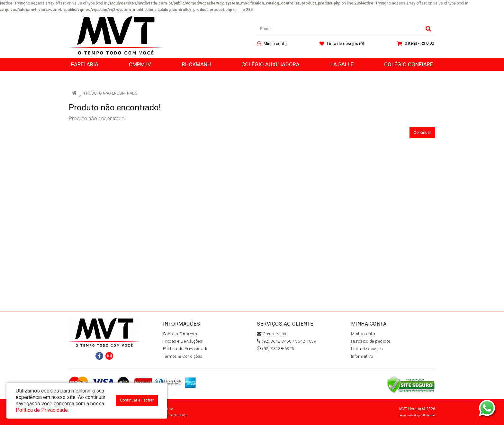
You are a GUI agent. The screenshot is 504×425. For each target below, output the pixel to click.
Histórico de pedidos (371, 341)
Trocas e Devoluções (183, 341)
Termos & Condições (183, 356)
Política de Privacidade (186, 349)
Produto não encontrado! (111, 93)
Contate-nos (272, 334)
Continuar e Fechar (137, 400)
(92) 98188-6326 (275, 349)
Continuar (422, 133)
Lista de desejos (367, 349)
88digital (429, 415)
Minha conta (363, 334)
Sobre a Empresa (180, 334)
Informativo (362, 356)
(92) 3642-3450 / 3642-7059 (286, 341)
